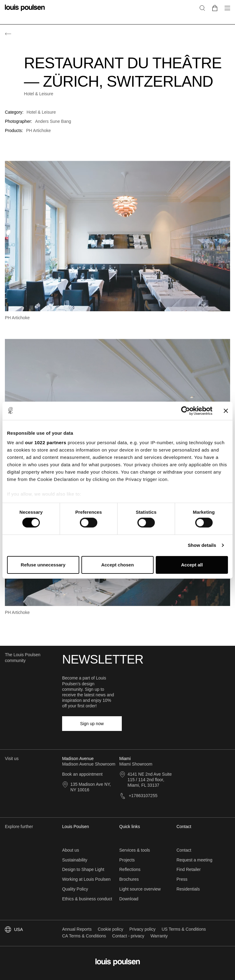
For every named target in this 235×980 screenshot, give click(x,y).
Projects (127, 860)
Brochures (129, 879)
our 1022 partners (46, 443)
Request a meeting (195, 860)
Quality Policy (75, 889)
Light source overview (140, 889)
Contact (184, 850)
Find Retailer (189, 869)
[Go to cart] (215, 8)
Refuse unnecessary (43, 565)
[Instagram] (144, 724)
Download (129, 899)
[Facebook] (135, 724)
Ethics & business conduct (87, 899)
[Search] (202, 8)
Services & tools (135, 850)
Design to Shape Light (83, 869)
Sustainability (75, 860)
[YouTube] (172, 724)
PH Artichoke (38, 131)
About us (71, 850)
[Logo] (25, 11)
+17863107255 (138, 796)
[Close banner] (226, 411)
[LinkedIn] (153, 724)
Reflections (130, 869)
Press (182, 879)
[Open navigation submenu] (226, 11)
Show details (202, 545)
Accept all (192, 565)
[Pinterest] (163, 724)
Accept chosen (118, 565)
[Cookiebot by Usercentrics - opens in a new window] (186, 411)
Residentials (188, 889)
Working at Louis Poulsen (86, 879)
